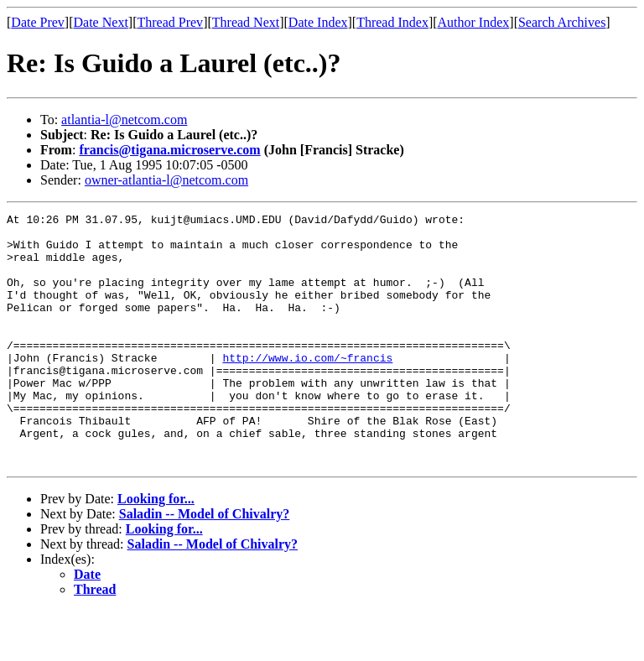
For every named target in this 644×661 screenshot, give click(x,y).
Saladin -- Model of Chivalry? (205, 564)
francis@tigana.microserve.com (169, 150)
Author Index (474, 22)
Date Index (318, 22)
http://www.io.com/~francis (307, 388)
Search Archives (562, 22)
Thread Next (246, 22)
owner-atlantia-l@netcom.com (166, 180)
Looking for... (156, 549)
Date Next (101, 22)
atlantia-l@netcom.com (124, 120)
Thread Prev (170, 22)
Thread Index (392, 22)
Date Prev (38, 22)
